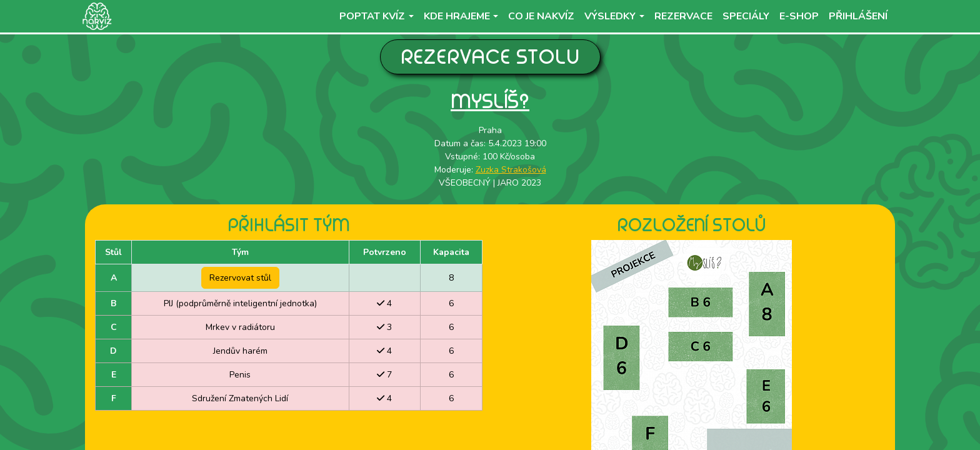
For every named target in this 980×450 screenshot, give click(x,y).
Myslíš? (490, 101)
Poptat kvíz (372, 16)
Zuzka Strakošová (511, 170)
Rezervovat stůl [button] (240, 278)
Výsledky (610, 16)
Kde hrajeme (457, 16)
